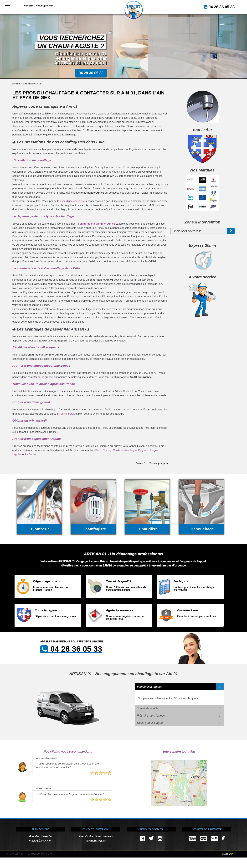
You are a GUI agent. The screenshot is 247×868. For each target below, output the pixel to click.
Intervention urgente (150, 687)
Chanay (107, 450)
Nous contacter (104, 836)
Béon (98, 450)
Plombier (34, 836)
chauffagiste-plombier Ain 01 (97, 224)
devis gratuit (68, 414)
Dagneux (143, 450)
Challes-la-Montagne (125, 450)
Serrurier (46, 836)
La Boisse (31, 454)
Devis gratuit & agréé (150, 723)
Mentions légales (96, 841)
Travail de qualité (148, 708)
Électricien (45, 841)
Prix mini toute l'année (151, 716)
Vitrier (33, 841)
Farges (154, 450)
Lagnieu (17, 454)
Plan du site (86, 836)
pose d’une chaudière (72, 201)
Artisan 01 (16, 84)
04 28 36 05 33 (218, 6)
